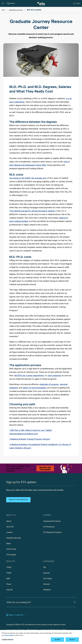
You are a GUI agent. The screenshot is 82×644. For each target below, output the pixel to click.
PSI (45, 567)
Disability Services (14, 538)
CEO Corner (11, 549)
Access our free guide (45, 468)
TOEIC (9, 573)
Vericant (47, 584)
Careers (10, 532)
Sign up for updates (18, 500)
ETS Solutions (49, 527)
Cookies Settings (7, 639)
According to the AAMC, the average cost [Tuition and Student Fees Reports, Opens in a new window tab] (28, 178)
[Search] (75, 602)
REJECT (72, 640)
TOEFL (9, 567)
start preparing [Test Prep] (54, 376)
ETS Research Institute (52, 532)
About (9, 521)
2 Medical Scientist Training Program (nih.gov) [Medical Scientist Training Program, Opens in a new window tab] (30, 439)
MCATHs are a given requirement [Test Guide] (29, 376)
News (9, 544)
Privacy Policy (9, 635)
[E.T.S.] (41, 3)
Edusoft (46, 573)
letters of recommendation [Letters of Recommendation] (35, 388)
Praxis (9, 584)
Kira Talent (48, 579)
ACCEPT (58, 640)
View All (10, 590)
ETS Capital (11, 555)
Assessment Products (52, 521)
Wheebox (47, 590)
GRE (8, 579)
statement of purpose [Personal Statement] (49, 384)
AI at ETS (10, 527)
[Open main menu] (3, 3)
